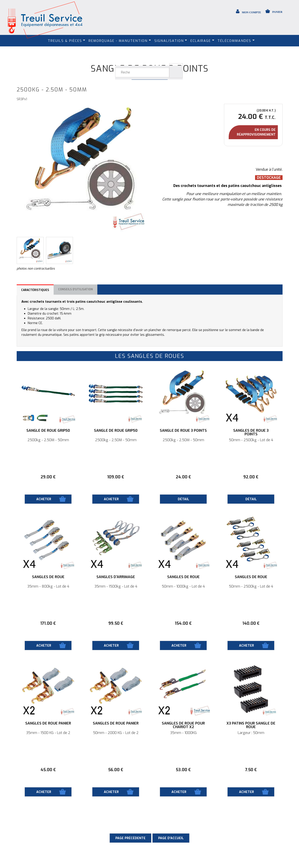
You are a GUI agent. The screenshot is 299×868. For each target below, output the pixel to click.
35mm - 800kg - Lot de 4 (48, 586)
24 (183, 477)
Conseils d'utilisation (75, 289)
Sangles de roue (48, 577)
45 (48, 770)
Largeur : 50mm (251, 733)
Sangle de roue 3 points (183, 431)
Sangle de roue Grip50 (48, 431)
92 (251, 477)
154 (183, 623)
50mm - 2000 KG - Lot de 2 (116, 733)
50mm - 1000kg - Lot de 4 (183, 586)
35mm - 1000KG (183, 733)
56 (116, 770)
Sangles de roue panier (48, 723)
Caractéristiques (35, 290)
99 (116, 623)
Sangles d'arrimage (116, 577)
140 (251, 623)
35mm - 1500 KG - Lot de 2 (48, 733)
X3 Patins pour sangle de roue (251, 725)
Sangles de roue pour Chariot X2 (183, 725)
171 (48, 623)
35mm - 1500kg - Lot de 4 (116, 586)
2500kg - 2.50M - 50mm (48, 440)
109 (116, 477)
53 (183, 770)
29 (48, 477)
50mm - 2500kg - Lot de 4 (251, 440)
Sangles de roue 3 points (251, 432)
